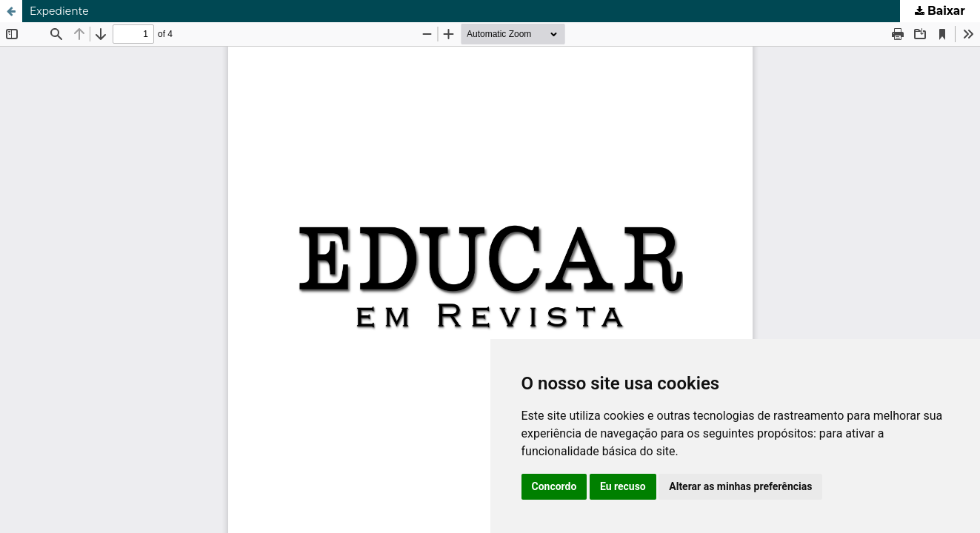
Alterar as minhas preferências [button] (740, 486)
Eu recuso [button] (623, 486)
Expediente (59, 11)
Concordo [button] (554, 486)
